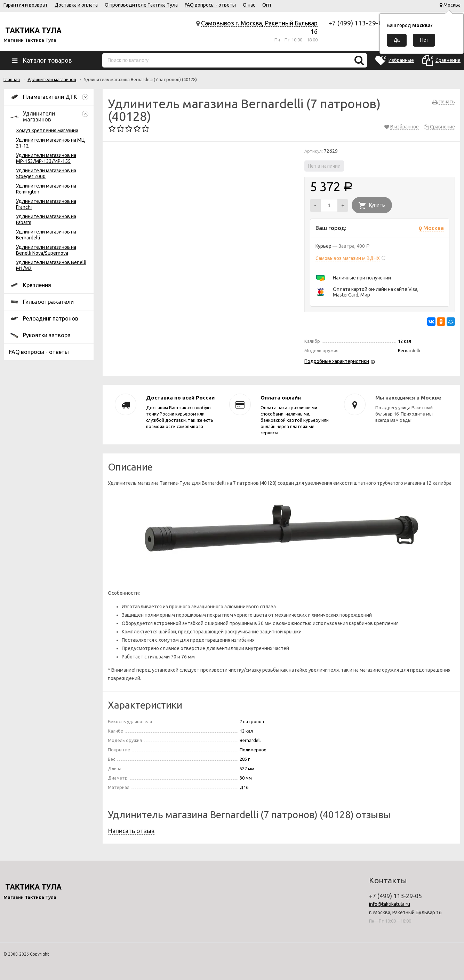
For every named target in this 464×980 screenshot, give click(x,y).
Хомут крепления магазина (47, 131)
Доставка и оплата (76, 5)
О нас (249, 5)
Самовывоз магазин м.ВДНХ (348, 258)
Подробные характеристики (337, 361)
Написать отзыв (131, 831)
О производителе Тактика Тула (141, 5)
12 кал (246, 731)
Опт (267, 5)
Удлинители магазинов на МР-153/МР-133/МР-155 (46, 158)
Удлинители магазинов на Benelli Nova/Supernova (46, 250)
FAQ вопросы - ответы (210, 5)
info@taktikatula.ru (390, 904)
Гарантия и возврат (26, 5)
